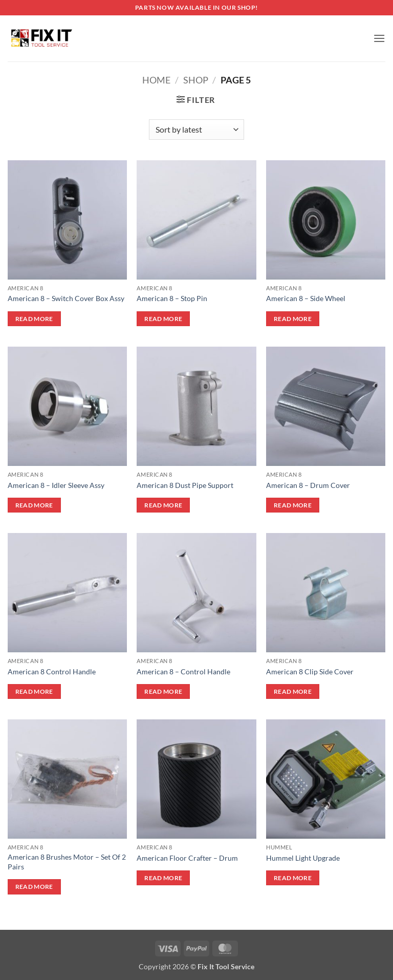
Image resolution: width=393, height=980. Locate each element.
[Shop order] (196, 130)
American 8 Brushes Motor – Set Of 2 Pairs (67, 862)
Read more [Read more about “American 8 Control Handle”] (34, 691)
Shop (196, 80)
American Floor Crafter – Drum (187, 858)
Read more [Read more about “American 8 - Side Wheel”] (293, 319)
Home (156, 80)
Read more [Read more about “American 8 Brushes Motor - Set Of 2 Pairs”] (34, 887)
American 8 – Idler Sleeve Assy (56, 485)
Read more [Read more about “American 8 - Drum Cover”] (293, 505)
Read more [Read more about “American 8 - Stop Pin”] (163, 319)
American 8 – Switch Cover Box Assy (66, 298)
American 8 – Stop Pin (172, 298)
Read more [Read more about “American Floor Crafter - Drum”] (163, 878)
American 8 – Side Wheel (306, 298)
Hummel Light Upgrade (303, 858)
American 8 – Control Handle (183, 672)
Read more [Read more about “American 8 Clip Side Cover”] (293, 691)
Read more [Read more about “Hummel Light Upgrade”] (293, 878)
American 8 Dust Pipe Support (185, 485)
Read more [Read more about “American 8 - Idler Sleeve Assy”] (34, 505)
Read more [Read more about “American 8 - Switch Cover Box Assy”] (34, 319)
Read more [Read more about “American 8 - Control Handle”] (163, 691)
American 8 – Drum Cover (308, 485)
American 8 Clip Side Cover (310, 672)
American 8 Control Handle (52, 672)
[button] (379, 38)
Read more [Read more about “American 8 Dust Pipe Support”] (163, 505)
